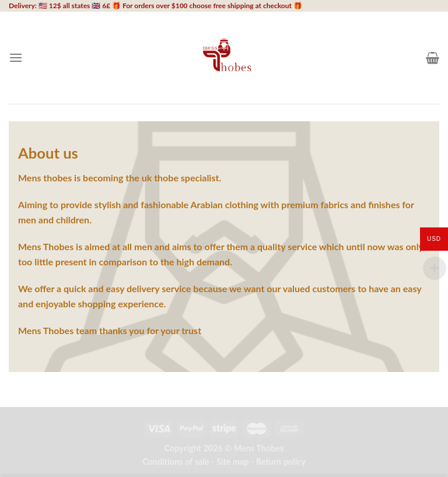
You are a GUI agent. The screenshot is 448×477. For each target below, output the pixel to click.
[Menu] (16, 57)
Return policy (281, 462)
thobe (166, 178)
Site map (233, 462)
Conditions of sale (176, 462)
